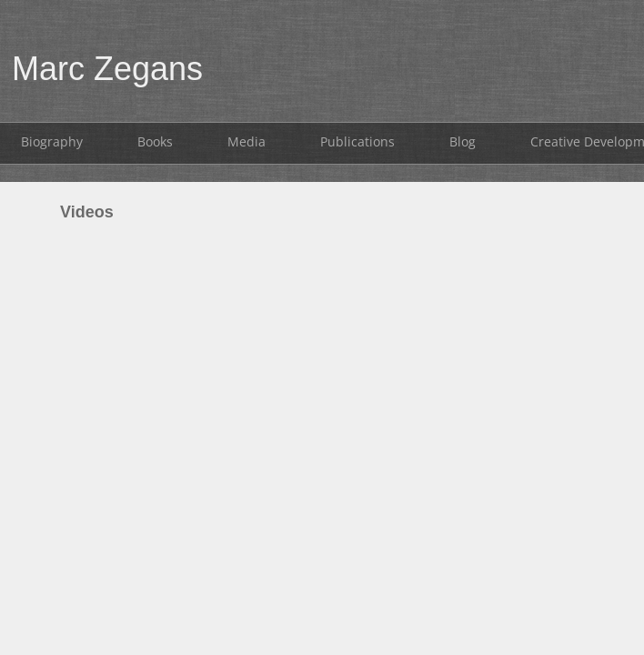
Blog (463, 141)
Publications (357, 141)
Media (247, 141)
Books (155, 141)
